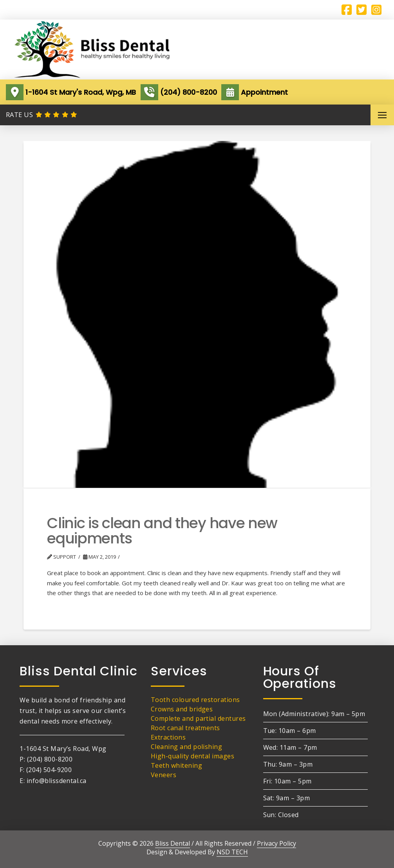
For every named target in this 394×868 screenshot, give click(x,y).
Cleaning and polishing (187, 747)
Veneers (164, 775)
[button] (382, 115)
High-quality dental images (192, 756)
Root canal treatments (185, 728)
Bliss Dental (173, 843)
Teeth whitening (176, 765)
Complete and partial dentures (198, 718)
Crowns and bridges (182, 709)
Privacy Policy (277, 843)
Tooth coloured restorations (195, 700)
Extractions (168, 737)
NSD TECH (232, 852)
